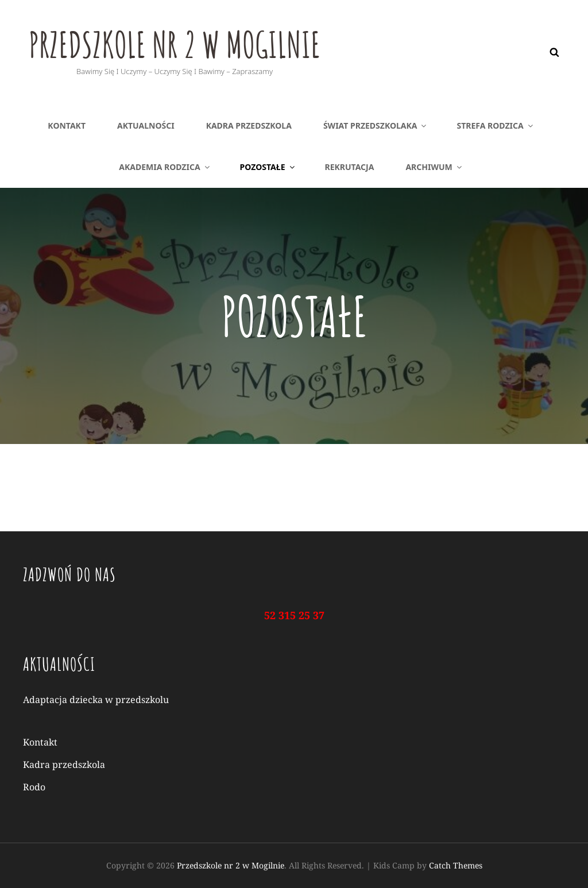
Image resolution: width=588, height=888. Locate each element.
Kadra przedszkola (249, 126)
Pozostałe (268, 167)
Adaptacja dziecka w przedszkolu (96, 700)
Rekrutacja (350, 167)
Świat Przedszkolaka (376, 126)
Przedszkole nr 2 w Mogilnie (194, 43)
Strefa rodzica (495, 126)
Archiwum (434, 167)
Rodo (34, 787)
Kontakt (67, 126)
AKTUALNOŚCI (146, 126)
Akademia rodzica (165, 167)
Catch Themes (456, 865)
